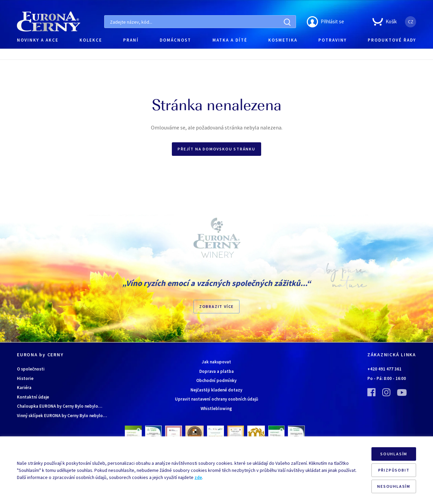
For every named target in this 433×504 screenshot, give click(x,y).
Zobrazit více (216, 306)
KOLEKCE (91, 40)
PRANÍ (131, 40)
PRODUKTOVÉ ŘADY (392, 40)
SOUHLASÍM (394, 454)
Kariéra (24, 388)
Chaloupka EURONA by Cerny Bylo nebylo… (60, 406)
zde (198, 477)
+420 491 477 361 (384, 369)
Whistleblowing (216, 409)
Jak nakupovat (216, 362)
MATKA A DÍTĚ (230, 40)
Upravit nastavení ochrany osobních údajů (216, 399)
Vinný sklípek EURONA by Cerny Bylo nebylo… (62, 416)
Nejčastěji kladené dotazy (216, 390)
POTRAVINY (333, 40)
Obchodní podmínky (216, 380)
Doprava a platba (216, 371)
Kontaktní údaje (33, 397)
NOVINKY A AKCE (38, 40)
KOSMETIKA (283, 40)
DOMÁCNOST (175, 40)
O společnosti (31, 369)
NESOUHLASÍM (394, 486)
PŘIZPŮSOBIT (394, 470)
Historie (25, 378)
